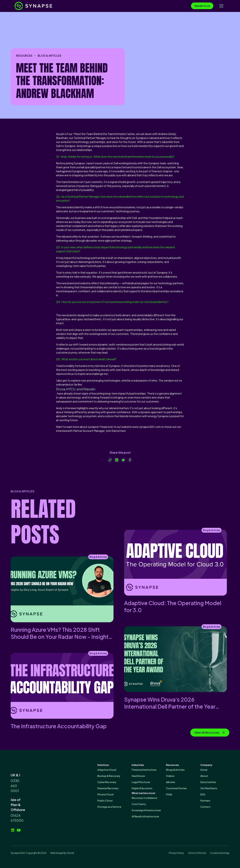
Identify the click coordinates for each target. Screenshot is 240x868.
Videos (170, 776)
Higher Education (142, 788)
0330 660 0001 (15, 786)
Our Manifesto (209, 788)
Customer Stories (176, 788)
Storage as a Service (109, 807)
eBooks (170, 782)
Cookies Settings (220, 853)
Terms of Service (197, 853)
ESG (203, 794)
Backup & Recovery (109, 776)
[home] (40, 6)
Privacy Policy (176, 853)
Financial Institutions (144, 770)
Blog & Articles (49, 56)
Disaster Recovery (108, 788)
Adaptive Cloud (107, 770)
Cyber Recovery (107, 782)
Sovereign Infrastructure (146, 810)
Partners (205, 801)
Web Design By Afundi (62, 853)
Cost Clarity (139, 804)
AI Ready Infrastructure (145, 816)
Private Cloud (105, 794)
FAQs (169, 794)
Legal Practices (141, 782)
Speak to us (202, 6)
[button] (221, 6)
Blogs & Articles (175, 770)
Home (204, 770)
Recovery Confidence (144, 798)
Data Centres (208, 782)
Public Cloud (105, 801)
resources (24, 56)
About (204, 776)
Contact (205, 807)
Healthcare (138, 776)
